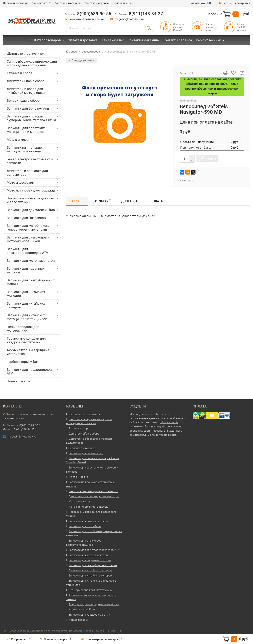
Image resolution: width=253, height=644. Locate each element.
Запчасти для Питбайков (26, 218)
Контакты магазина (68, 3)
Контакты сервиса (97, 3)
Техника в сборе (19, 73)
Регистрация (242, 3)
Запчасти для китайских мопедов (26, 294)
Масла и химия (19, 140)
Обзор (77, 201)
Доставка (129, 201)
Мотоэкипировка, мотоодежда (31, 190)
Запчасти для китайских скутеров (26, 305)
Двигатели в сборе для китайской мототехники (26, 91)
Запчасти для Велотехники (28, 108)
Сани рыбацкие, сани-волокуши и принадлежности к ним (32, 63)
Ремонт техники (123, 3)
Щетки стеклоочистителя (27, 54)
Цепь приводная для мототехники (23, 329)
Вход (223, 3)
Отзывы (103, 200)
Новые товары (18, 381)
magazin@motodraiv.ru (129, 19)
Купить (211, 158)
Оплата (157, 201)
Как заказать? (41, 3)
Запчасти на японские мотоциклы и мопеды (24, 149)
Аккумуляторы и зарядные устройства (28, 352)
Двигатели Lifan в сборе (26, 81)
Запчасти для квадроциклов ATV (29, 371)
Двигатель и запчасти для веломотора (27, 173)
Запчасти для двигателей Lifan (31, 210)
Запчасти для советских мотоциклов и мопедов (26, 130)
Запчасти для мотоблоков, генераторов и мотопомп (28, 228)
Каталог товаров (45, 40)
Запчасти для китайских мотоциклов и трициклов (27, 317)
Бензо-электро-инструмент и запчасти (30, 161)
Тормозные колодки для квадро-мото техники (26, 340)
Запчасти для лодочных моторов (25, 270)
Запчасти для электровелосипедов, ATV (27, 251)
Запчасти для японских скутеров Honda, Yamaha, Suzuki (31, 118)
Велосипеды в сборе (23, 100)
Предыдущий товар (82, 60)
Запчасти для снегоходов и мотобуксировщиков (28, 239)
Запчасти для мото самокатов (31, 261)
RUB (200, 3)
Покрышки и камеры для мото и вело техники (31, 200)
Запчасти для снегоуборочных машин (31, 282)
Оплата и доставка (15, 3)
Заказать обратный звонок (86, 19)
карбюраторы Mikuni (23, 362)
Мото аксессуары (21, 182)
